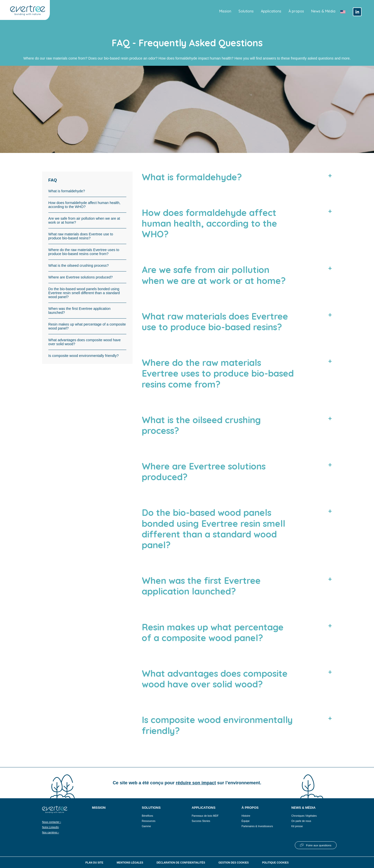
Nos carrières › (51, 833)
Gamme (146, 826)
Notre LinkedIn (50, 827)
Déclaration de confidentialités (181, 863)
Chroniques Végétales (304, 816)
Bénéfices (148, 816)
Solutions (246, 11)
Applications (271, 11)
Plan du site (94, 863)
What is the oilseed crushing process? (78, 266)
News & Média (323, 11)
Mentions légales (130, 863)
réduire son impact (196, 783)
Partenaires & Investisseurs (257, 826)
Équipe (245, 821)
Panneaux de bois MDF (205, 816)
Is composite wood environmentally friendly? (83, 356)
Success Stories (201, 821)
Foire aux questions (319, 845)
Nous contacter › (52, 822)
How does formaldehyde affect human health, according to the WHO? (84, 205)
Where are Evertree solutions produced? (80, 277)
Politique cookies (275, 863)
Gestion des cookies (234, 863)
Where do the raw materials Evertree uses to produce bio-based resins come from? (84, 252)
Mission (225, 11)
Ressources (149, 821)
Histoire (246, 816)
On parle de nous (301, 821)
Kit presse (297, 826)
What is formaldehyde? (67, 191)
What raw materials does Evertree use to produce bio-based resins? (81, 236)
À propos (296, 11)
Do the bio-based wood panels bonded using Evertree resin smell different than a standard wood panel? (84, 293)
